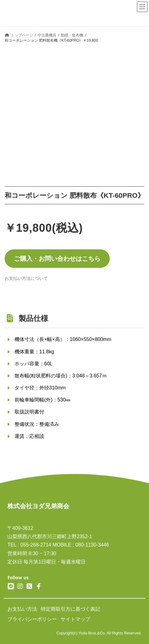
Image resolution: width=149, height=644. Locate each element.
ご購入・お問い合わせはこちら (57, 259)
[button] (26, 278)
